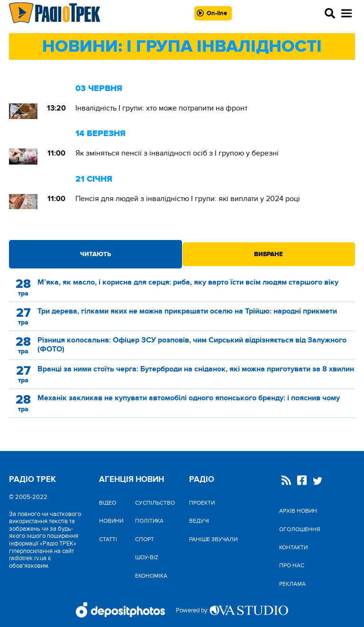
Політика (149, 521)
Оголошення (300, 529)
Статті (108, 539)
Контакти (293, 547)
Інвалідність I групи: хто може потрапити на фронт (161, 108)
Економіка (151, 576)
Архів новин (298, 511)
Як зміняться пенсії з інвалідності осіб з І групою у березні (177, 153)
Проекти (202, 503)
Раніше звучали (213, 539)
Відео (108, 503)
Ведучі (199, 521)
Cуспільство (155, 503)
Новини (111, 521)
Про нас (292, 565)
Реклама (292, 584)
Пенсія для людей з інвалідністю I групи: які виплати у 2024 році (188, 199)
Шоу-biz (147, 557)
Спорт (145, 539)
